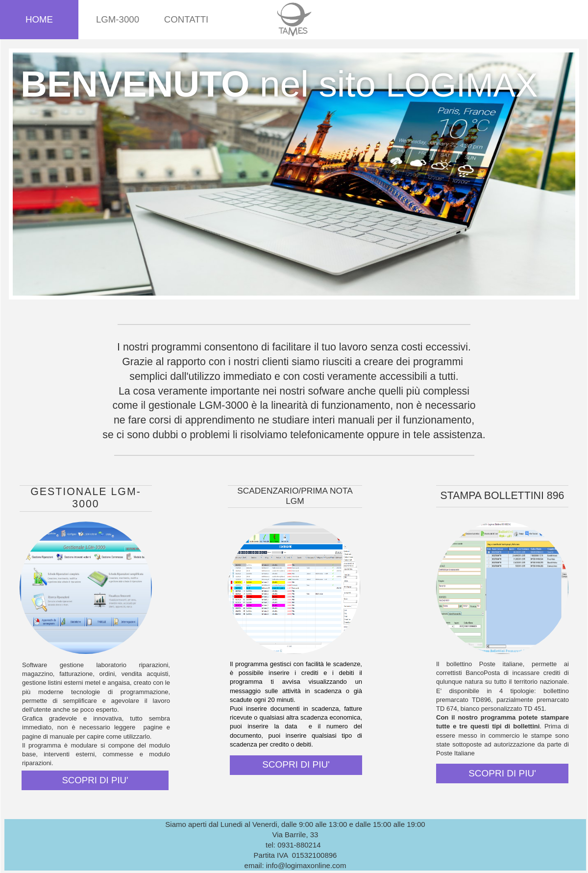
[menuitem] (39, 20)
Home (39, 19)
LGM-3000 (118, 19)
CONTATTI (186, 19)
